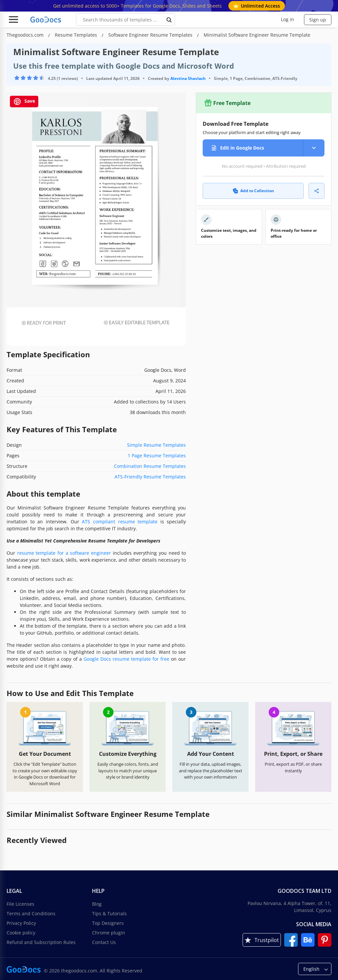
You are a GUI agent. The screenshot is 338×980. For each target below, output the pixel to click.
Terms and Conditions (31, 913)
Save (24, 102)
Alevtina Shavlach (188, 78)
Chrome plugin (109, 933)
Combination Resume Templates (150, 466)
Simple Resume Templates (156, 445)
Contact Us (104, 942)
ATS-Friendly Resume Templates (150, 477)
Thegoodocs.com (26, 35)
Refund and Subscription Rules (41, 942)
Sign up (318, 20)
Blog (97, 904)
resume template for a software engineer (64, 553)
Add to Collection (253, 191)
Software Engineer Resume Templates (151, 35)
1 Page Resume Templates (157, 455)
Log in (287, 19)
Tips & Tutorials (109, 913)
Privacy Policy (21, 923)
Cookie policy (21, 933)
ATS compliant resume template (120, 522)
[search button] (169, 19)
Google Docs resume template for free (127, 659)
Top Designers (108, 923)
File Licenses (20, 904)
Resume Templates (77, 35)
